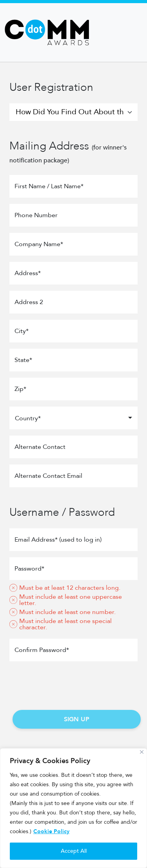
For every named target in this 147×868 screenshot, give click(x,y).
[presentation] (74, 683)
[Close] (142, 752)
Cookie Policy (51, 831)
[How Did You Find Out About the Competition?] (73, 112)
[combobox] (73, 418)
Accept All (74, 851)
